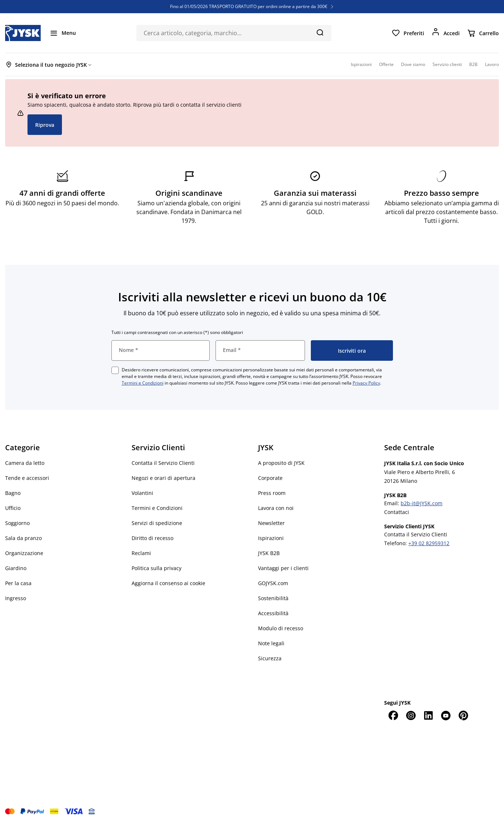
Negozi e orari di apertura (163, 478)
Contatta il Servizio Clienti (163, 463)
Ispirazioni (271, 538)
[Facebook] (393, 715)
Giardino (16, 568)
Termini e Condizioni (143, 383)
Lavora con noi (276, 508)
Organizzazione (24, 553)
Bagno (13, 493)
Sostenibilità (273, 598)
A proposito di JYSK (281, 463)
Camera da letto (25, 463)
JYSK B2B (269, 553)
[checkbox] (115, 370)
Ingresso (16, 598)
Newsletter (271, 523)
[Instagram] (411, 715)
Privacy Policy (366, 383)
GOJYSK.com (273, 583)
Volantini (142, 493)
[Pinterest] (463, 715)
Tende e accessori (27, 478)
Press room (272, 493)
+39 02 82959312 (429, 543)
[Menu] (63, 33)
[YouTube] (446, 715)
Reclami (141, 553)
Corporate (270, 478)
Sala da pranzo (23, 538)
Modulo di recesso (281, 628)
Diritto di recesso (152, 538)
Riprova (45, 125)
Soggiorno (17, 523)
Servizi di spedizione (157, 523)
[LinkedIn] (428, 715)
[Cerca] (320, 32)
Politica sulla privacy (157, 568)
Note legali (271, 643)
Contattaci (397, 512)
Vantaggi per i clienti (283, 568)
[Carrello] (483, 33)
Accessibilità (273, 613)
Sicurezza (270, 658)
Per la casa (18, 583)
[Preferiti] (408, 33)
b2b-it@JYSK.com (422, 503)
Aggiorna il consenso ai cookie (168, 583)
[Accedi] (446, 33)
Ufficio (13, 508)
